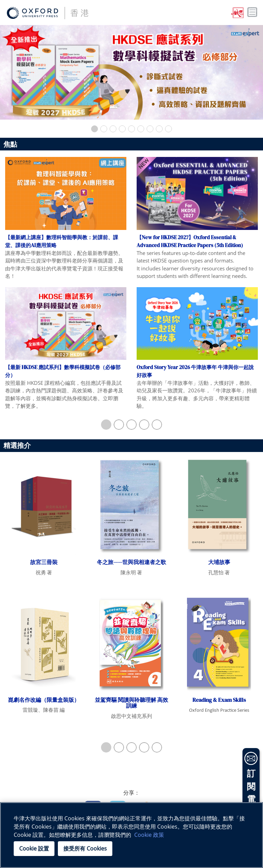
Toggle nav (252, 12)
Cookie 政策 (149, 835)
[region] (131, 835)
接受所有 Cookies (85, 848)
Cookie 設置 (34, 848)
